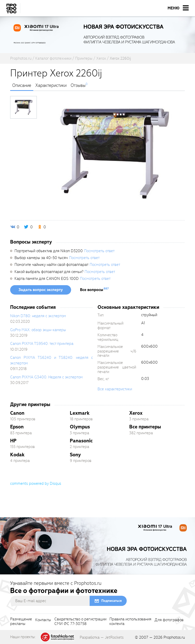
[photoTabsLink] (23, 107)
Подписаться (111, 601)
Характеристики (51, 86)
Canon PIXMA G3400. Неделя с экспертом (46, 377)
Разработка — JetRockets (102, 637)
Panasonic (81, 441)
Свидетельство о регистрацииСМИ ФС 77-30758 (80, 622)
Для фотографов (169, 620)
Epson (17, 427)
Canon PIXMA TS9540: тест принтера (42, 344)
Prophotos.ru (174, 637)
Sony (75, 455)
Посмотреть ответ (99, 251)
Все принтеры (145, 427)
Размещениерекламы (21, 622)
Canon (17, 413)
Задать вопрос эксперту (41, 290)
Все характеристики (115, 389)
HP (13, 441)
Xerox (136, 413)
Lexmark (80, 413)
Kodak (17, 455)
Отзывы (78, 86)
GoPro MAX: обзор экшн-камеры (38, 330)
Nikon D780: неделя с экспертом (38, 316)
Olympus (80, 427)
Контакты (43, 620)
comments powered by (36, 484)
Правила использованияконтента (130, 622)
